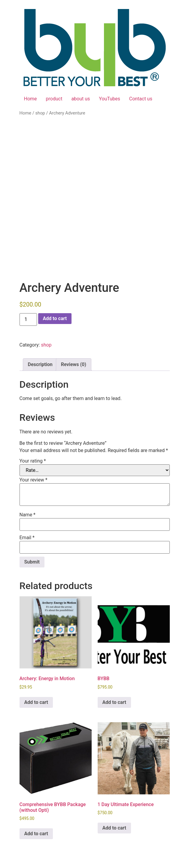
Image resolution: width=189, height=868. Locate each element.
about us (81, 99)
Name (28, 515)
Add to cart (55, 318)
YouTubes (109, 99)
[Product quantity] (28, 319)
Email (27, 538)
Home (30, 99)
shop (40, 113)
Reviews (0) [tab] (74, 364)
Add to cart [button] (36, 702)
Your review (34, 480)
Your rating (33, 461)
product (54, 99)
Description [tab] (40, 364)
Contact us (141, 99)
